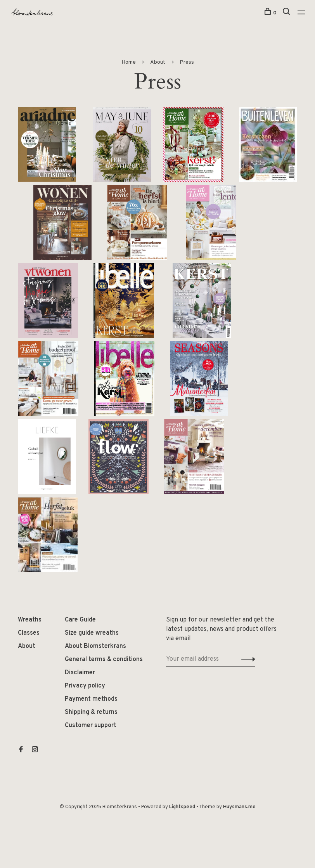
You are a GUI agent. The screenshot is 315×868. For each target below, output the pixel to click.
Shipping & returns (91, 712)
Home (129, 62)
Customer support (91, 726)
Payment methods (91, 699)
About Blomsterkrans (95, 646)
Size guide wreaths (92, 633)
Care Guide (80, 620)
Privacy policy (85, 686)
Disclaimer (80, 673)
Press (187, 62)
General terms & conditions (104, 660)
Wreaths (30, 620)
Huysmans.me (239, 807)
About (158, 62)
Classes (29, 633)
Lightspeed (182, 807)
